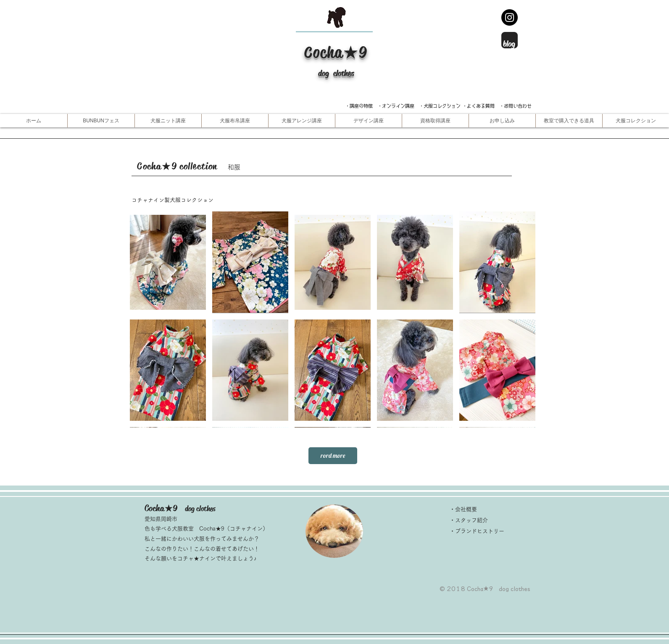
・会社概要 (463, 509)
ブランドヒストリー (480, 531)
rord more (333, 455)
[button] (168, 121)
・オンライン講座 (396, 106)
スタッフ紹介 (471, 520)
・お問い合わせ (515, 106)
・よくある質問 (478, 106)
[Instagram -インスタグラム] (510, 17)
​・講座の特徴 (361, 106)
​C (309, 52)
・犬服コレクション (440, 106)
